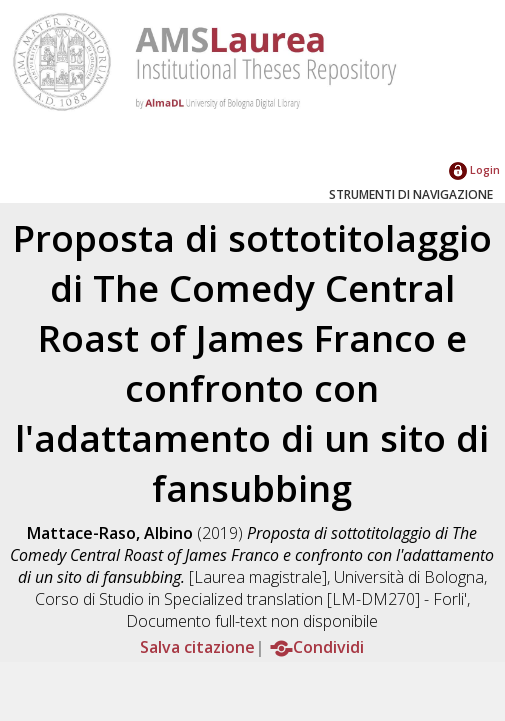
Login (474, 169)
